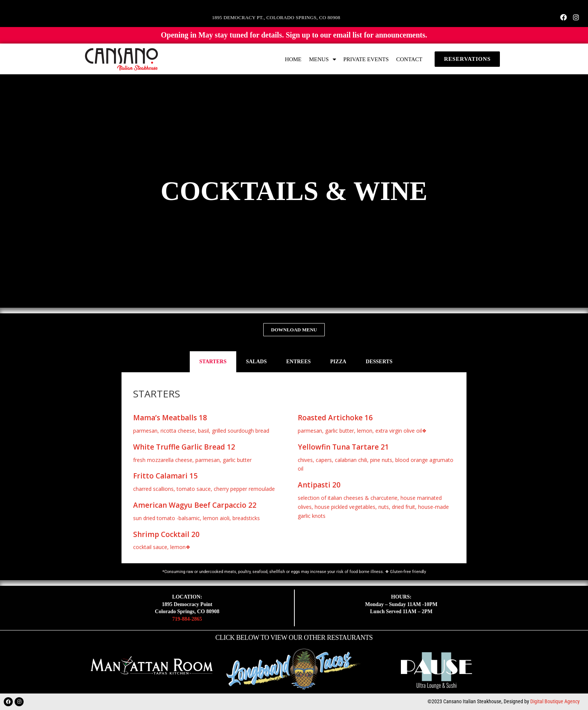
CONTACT (409, 59)
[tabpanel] (294, 468)
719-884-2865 (187, 619)
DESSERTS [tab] (379, 362)
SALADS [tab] (256, 362)
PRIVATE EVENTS (366, 59)
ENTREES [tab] (298, 362)
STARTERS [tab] (213, 362)
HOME (293, 59)
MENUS (322, 59)
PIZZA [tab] (338, 362)
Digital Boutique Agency (555, 701)
